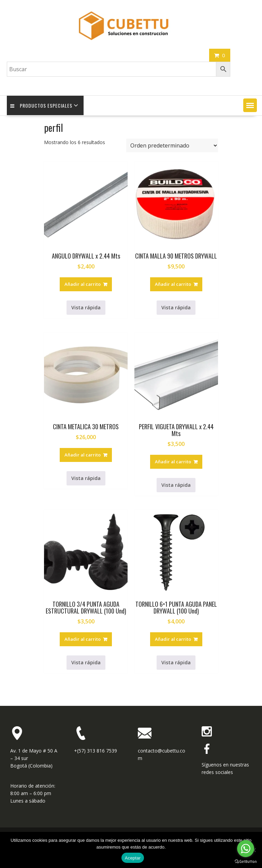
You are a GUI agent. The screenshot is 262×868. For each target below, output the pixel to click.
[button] (250, 105)
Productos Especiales (41, 105)
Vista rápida (86, 307)
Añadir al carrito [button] (83, 284)
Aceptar (133, 858)
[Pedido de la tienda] (172, 145)
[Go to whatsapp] (246, 849)
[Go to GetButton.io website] (246, 861)
